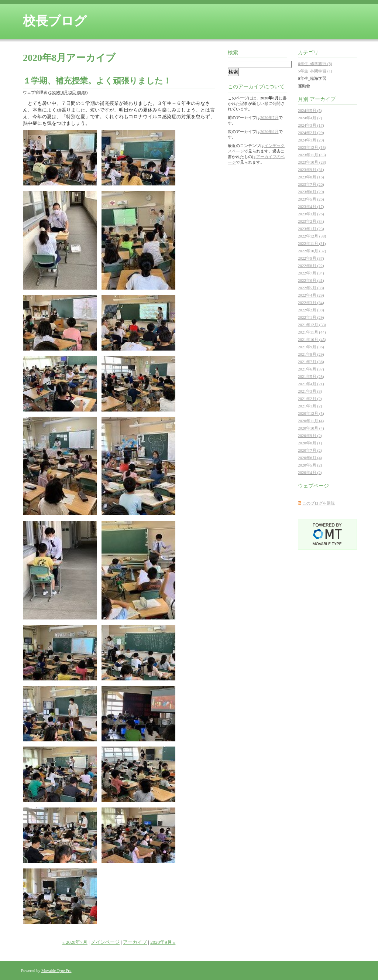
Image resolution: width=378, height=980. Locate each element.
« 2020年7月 (75, 942)
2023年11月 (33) (312, 155)
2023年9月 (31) (311, 170)
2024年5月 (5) (310, 110)
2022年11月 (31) (312, 243)
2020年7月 (269, 117)
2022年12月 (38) (312, 236)
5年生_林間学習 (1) (315, 71)
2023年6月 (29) (311, 192)
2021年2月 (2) (310, 399)
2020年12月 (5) (311, 413)
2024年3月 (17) (311, 125)
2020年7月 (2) (310, 450)
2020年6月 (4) (310, 458)
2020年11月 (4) (311, 421)
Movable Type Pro (56, 970)
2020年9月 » (163, 942)
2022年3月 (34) (311, 303)
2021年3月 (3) (310, 391)
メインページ (105, 942)
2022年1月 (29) (311, 317)
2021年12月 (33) (312, 325)
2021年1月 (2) (310, 406)
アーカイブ (135, 942)
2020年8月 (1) (310, 443)
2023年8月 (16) (311, 177)
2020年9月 (269, 132)
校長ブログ (55, 21)
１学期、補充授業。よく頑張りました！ (97, 81)
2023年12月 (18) (312, 147)
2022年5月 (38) (311, 288)
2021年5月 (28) (311, 376)
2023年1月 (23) (311, 229)
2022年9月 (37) (311, 258)
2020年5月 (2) (310, 465)
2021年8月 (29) (311, 354)
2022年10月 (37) (312, 251)
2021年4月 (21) (311, 384)
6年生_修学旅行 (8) (315, 64)
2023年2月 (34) (311, 221)
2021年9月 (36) (311, 347)
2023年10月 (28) (312, 162)
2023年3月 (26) (311, 214)
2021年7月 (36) (311, 362)
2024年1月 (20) (311, 140)
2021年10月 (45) (312, 339)
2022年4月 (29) (311, 295)
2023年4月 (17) (311, 206)
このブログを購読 (319, 503)
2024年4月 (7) (310, 118)
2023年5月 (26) (311, 199)
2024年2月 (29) (311, 133)
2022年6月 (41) (311, 280)
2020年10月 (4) (311, 428)
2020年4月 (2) (310, 472)
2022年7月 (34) (311, 273)
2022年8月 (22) (311, 266)
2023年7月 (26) (311, 184)
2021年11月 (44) (312, 332)
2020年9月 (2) (310, 436)
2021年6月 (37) (311, 369)
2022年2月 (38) (311, 310)
